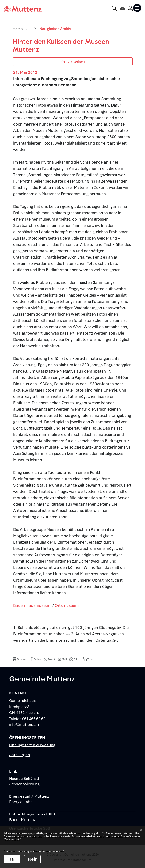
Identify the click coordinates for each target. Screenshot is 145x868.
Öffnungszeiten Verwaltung (32, 745)
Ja (12, 859)
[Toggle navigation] (137, 8)
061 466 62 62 (34, 719)
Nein (33, 859)
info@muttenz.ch (24, 725)
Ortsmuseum (67, 605)
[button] (20, 659)
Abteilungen (20, 755)
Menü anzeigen (73, 61)
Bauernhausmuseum (32, 605)
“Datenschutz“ (12, 839)
